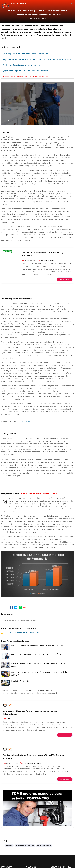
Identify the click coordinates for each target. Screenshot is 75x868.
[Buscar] (70, 3)
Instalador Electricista (20, 681)
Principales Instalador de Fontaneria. (26, 54)
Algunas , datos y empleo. (21, 65)
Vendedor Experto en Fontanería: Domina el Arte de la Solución (37, 646)
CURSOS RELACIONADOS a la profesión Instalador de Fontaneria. (26, 76)
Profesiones (36, 19)
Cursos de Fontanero (26, 421)
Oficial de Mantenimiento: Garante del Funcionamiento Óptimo (37, 654)
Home (30, 19)
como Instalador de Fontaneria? (27, 71)
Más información (65, 279)
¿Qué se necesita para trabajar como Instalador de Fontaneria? (37, 59)
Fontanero (44, 19)
